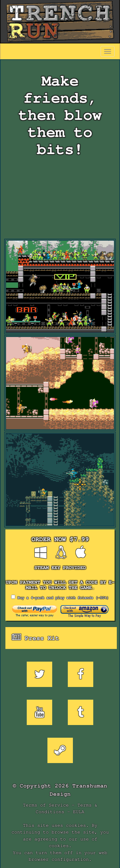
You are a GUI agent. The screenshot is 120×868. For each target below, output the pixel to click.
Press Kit (35, 637)
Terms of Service (46, 805)
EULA (79, 812)
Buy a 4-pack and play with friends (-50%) (60, 597)
